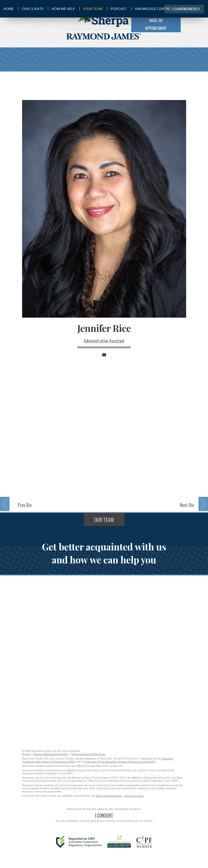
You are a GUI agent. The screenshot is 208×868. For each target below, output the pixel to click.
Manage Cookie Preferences (88, 754)
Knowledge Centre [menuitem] (151, 9)
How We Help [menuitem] (61, 9)
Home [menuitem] (9, 9)
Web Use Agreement (109, 796)
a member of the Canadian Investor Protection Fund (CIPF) (120, 762)
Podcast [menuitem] (117, 9)
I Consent (104, 815)
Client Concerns (134, 796)
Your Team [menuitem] (91, 9)
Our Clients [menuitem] (31, 9)
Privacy (27, 754)
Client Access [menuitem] (184, 9)
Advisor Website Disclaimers (51, 754)
